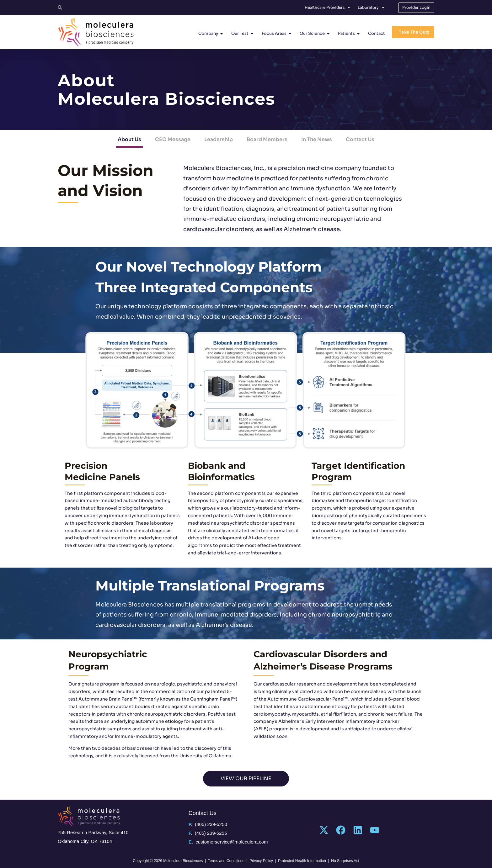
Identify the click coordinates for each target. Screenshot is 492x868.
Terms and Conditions (226, 861)
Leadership (219, 139)
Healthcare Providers (327, 8)
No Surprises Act (345, 861)
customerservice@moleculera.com (232, 842)
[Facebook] (341, 830)
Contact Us (360, 139)
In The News (317, 139)
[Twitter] (324, 830)
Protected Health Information (302, 861)
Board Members (267, 139)
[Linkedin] (358, 830)
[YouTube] (375, 830)
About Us (129, 139)
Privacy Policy (261, 861)
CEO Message (173, 139)
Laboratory (371, 8)
